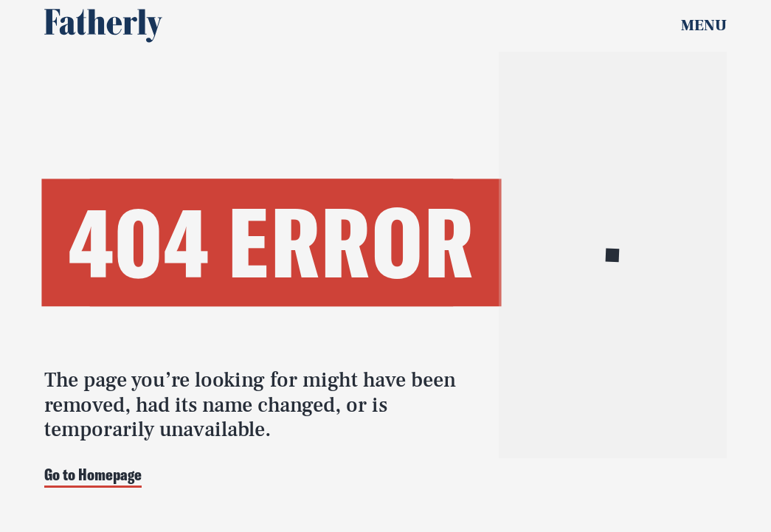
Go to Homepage (93, 476)
